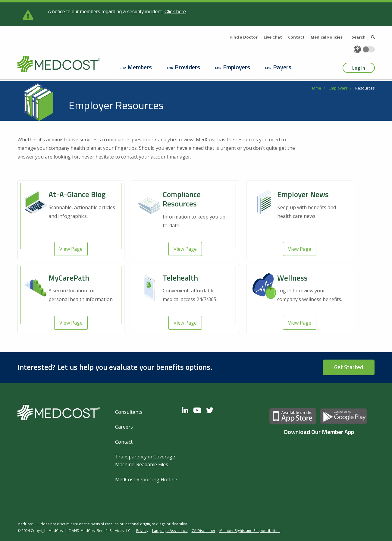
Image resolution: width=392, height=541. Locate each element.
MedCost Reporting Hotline (146, 480)
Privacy (142, 531)
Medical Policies (327, 37)
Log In (359, 68)
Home (316, 88)
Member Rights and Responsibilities (250, 531)
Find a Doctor (244, 37)
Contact (296, 37)
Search (363, 37)
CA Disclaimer (204, 531)
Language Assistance (170, 531)
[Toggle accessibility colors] (369, 49)
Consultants (129, 412)
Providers (187, 67)
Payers (282, 67)
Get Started (349, 367)
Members (140, 67)
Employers (237, 67)
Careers (124, 427)
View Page (71, 249)
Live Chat (273, 37)
